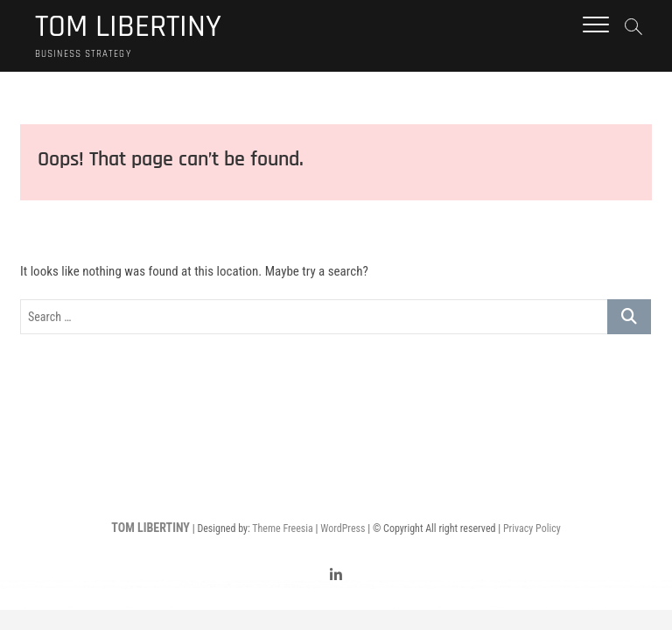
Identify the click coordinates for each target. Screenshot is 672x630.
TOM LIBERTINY (128, 27)
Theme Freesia (282, 528)
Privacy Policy (532, 528)
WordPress (343, 528)
